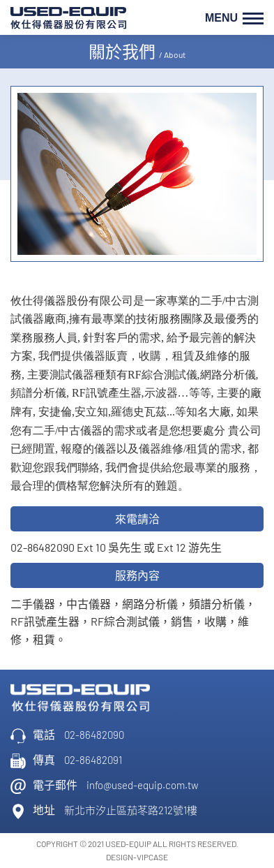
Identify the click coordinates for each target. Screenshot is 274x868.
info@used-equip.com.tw (143, 785)
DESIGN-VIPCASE (137, 857)
